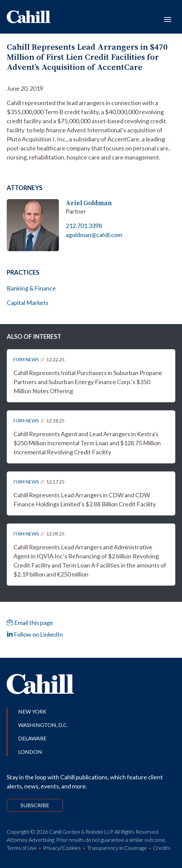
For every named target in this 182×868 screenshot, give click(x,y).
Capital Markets (28, 303)
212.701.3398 (84, 226)
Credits (162, 848)
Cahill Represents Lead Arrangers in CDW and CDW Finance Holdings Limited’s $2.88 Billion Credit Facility (85, 499)
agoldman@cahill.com (94, 235)
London (30, 752)
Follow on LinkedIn (35, 634)
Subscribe (35, 805)
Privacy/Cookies (62, 848)
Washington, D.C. (43, 725)
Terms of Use (22, 848)
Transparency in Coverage (117, 848)
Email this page (30, 623)
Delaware (32, 738)
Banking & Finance (31, 288)
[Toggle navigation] (168, 19)
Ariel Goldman (89, 203)
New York (32, 711)
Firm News (26, 359)
